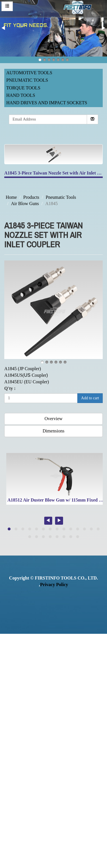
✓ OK (48, 864)
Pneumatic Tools (27, 80)
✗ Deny (7, 656)
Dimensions (53, 431)
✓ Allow (8, 650)
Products (31, 197)
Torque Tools (23, 88)
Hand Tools (21, 95)
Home (11, 197)
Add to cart (90, 398)
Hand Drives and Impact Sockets (47, 103)
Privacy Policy (54, 585)
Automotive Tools (29, 73)
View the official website (48, 715)
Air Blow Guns (25, 204)
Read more (12, 715)
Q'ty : (10, 388)
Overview (53, 419)
